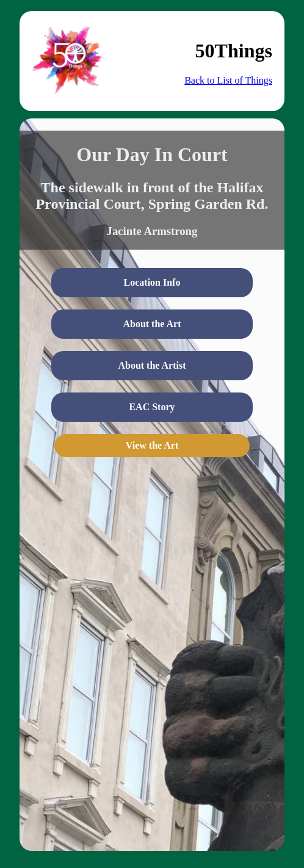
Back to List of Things (228, 80)
